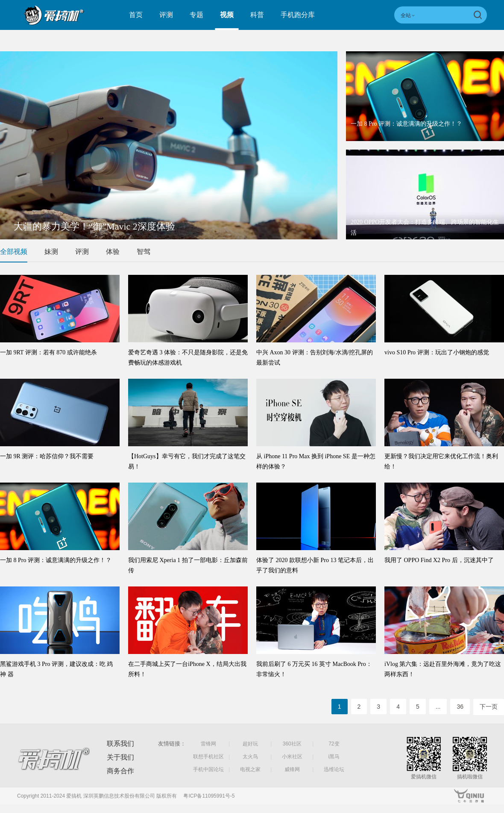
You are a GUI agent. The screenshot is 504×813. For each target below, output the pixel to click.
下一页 (489, 707)
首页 (136, 15)
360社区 (292, 744)
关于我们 (120, 757)
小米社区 (292, 757)
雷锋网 (208, 744)
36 (460, 707)
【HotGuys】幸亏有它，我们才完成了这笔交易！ (187, 461)
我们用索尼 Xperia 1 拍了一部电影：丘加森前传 (188, 565)
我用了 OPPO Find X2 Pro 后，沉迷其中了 (439, 560)
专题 (196, 15)
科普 (257, 15)
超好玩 (250, 744)
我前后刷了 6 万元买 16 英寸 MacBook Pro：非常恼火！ (314, 669)
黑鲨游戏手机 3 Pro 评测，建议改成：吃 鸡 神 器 (56, 669)
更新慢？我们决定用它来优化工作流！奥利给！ (441, 461)
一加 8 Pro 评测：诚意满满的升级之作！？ (406, 124)
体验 (113, 252)
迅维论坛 (334, 769)
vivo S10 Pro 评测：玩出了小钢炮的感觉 (437, 352)
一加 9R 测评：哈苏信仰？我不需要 (47, 456)
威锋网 (292, 769)
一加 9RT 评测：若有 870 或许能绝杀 (48, 352)
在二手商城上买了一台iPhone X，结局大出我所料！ (187, 669)
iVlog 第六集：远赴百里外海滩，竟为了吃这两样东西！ (443, 669)
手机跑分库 (298, 15)
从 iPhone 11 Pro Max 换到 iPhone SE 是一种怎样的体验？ (316, 461)
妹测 (51, 252)
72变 (334, 744)
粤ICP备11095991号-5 (209, 796)
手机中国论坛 (208, 769)
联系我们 (120, 744)
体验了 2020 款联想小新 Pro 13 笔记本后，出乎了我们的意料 (315, 565)
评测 (166, 15)
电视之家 (250, 769)
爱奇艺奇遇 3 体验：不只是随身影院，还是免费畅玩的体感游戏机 (188, 358)
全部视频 (14, 252)
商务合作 (120, 771)
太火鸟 (250, 757)
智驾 (144, 252)
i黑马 (334, 757)
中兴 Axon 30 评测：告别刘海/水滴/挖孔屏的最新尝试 (315, 358)
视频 (227, 15)
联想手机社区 (208, 757)
